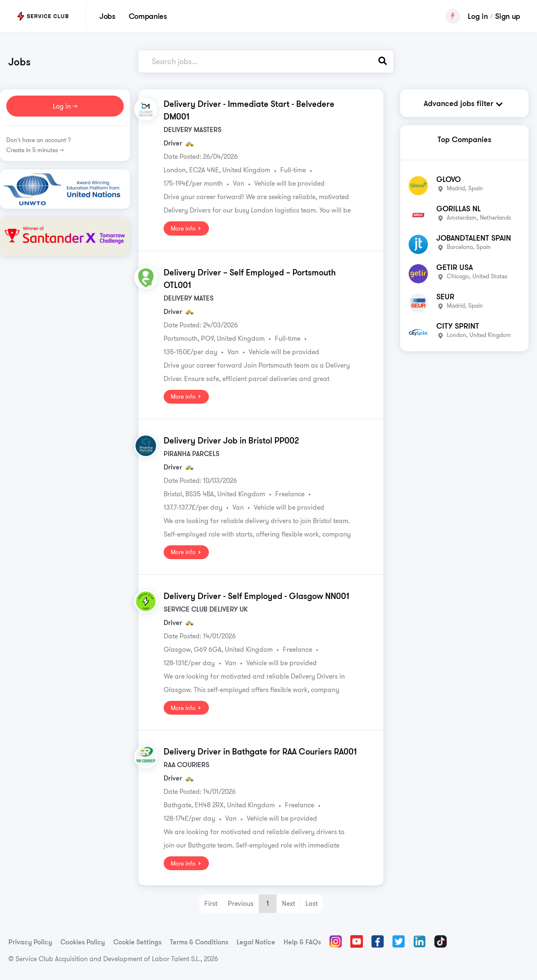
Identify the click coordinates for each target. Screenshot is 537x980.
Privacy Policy (30, 941)
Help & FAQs (302, 941)
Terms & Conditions (199, 941)
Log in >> (65, 106)
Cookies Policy (83, 941)
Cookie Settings (137, 941)
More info (186, 228)
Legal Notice (256, 941)
